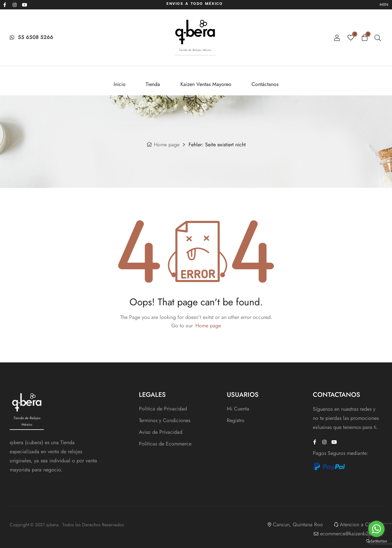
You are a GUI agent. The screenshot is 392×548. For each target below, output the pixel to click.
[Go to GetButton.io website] (376, 541)
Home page (167, 145)
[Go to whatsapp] (376, 529)
